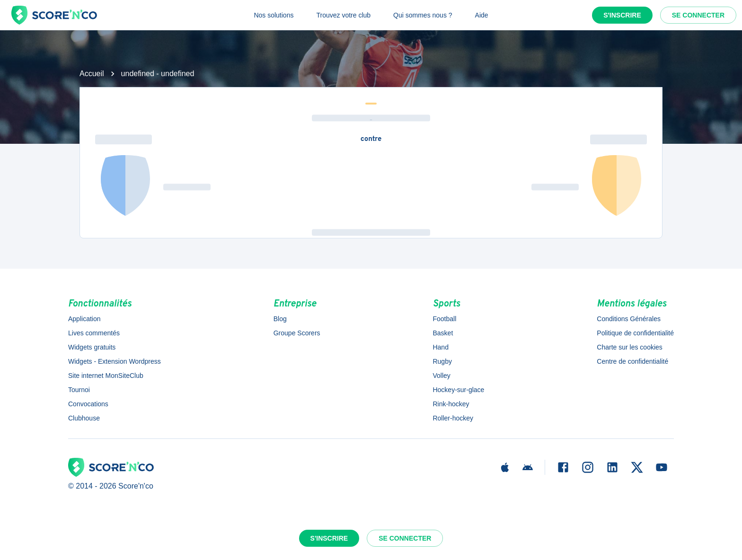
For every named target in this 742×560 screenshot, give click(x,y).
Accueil (92, 74)
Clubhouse (84, 418)
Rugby (442, 361)
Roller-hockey (453, 418)
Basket (443, 333)
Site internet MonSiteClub (106, 376)
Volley (441, 376)
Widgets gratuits (92, 347)
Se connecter (698, 15)
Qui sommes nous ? (423, 15)
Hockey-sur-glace (458, 390)
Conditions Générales (629, 319)
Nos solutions (274, 15)
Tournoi (79, 390)
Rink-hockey (451, 404)
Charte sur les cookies (630, 347)
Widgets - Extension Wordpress (115, 361)
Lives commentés (94, 333)
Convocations (88, 404)
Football (444, 319)
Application (84, 319)
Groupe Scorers (297, 333)
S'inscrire (622, 15)
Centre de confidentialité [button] (632, 361)
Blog (280, 319)
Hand (440, 347)
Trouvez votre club (343, 15)
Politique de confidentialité (635, 333)
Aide (482, 15)
